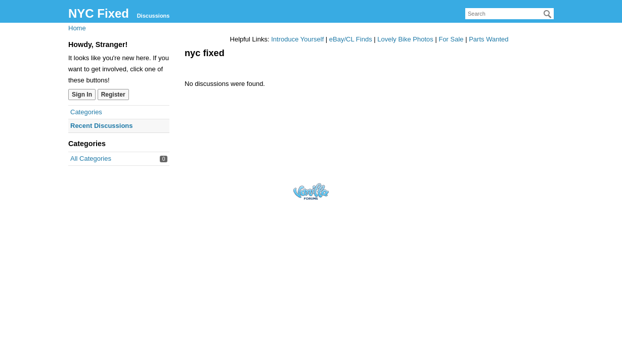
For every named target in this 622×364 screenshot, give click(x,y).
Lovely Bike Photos (405, 39)
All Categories (91, 158)
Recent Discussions (102, 126)
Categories (86, 112)
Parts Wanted (488, 39)
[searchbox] (509, 14)
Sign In (82, 95)
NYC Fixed (99, 13)
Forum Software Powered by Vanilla (311, 191)
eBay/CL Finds (351, 39)
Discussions (153, 16)
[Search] (548, 14)
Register (113, 95)
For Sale (451, 39)
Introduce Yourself (297, 39)
